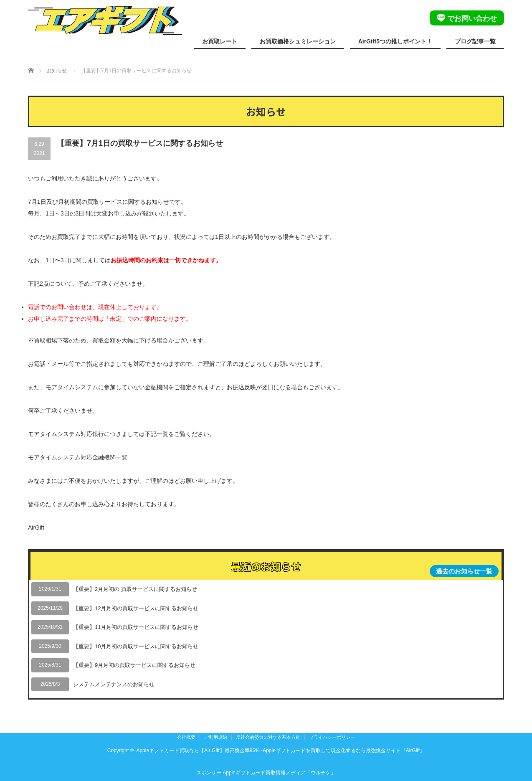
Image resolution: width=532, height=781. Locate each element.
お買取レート (220, 41)
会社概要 (186, 737)
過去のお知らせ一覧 (464, 571)
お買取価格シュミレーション (298, 41)
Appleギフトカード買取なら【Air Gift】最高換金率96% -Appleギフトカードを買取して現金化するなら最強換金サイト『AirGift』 (280, 751)
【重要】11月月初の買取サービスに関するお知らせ (136, 627)
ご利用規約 (216, 737)
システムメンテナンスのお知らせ (114, 684)
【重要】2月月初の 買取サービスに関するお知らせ (135, 589)
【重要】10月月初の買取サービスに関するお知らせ (136, 646)
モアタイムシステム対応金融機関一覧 (78, 457)
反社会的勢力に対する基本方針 (268, 737)
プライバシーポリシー (332, 737)
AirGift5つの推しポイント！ (395, 41)
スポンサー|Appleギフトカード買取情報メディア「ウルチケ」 (266, 773)
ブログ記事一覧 (475, 41)
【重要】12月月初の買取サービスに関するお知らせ (136, 608)
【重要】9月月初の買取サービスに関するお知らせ (134, 665)
